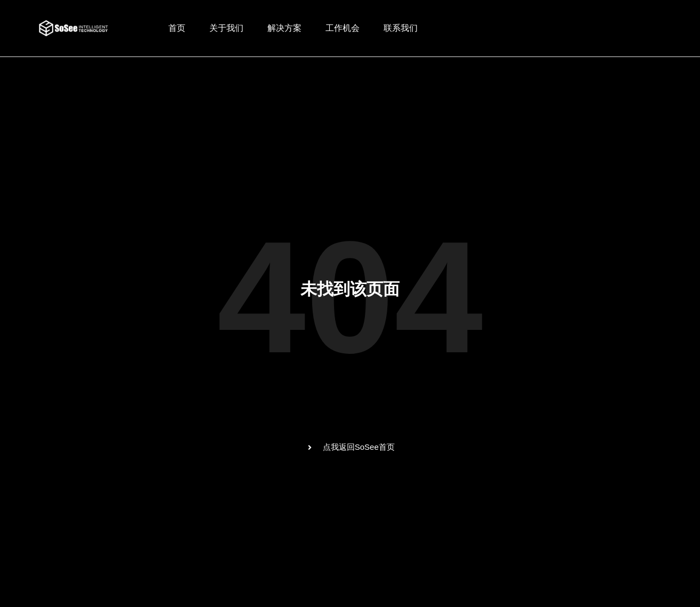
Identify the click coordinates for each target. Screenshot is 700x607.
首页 (177, 28)
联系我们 (401, 28)
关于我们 (226, 28)
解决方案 (284, 28)
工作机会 (343, 28)
